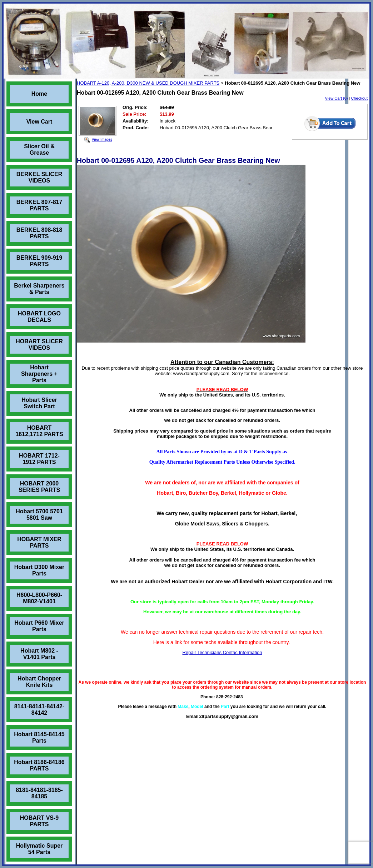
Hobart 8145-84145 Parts (39, 737)
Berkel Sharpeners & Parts (39, 289)
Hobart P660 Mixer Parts (39, 626)
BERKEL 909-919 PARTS (39, 261)
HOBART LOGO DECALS (39, 317)
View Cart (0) (337, 98)
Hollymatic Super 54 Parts (39, 849)
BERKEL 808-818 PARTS (39, 233)
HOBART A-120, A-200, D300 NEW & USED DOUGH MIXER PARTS (148, 83)
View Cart (39, 122)
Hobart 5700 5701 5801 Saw (39, 515)
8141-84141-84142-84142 (39, 710)
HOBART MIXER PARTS (39, 542)
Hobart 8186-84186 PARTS (39, 765)
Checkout (359, 98)
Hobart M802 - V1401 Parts (39, 654)
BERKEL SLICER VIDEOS (39, 177)
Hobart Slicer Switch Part (39, 403)
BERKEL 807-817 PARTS (39, 205)
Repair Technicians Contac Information (222, 652)
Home (39, 94)
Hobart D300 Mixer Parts (39, 570)
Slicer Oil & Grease (39, 149)
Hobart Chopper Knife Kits (39, 682)
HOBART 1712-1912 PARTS (39, 459)
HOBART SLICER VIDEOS (39, 345)
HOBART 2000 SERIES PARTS (39, 487)
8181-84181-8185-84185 (39, 793)
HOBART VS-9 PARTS (39, 821)
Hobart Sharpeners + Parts (39, 374)
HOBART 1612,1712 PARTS (39, 431)
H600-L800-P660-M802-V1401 (39, 598)
